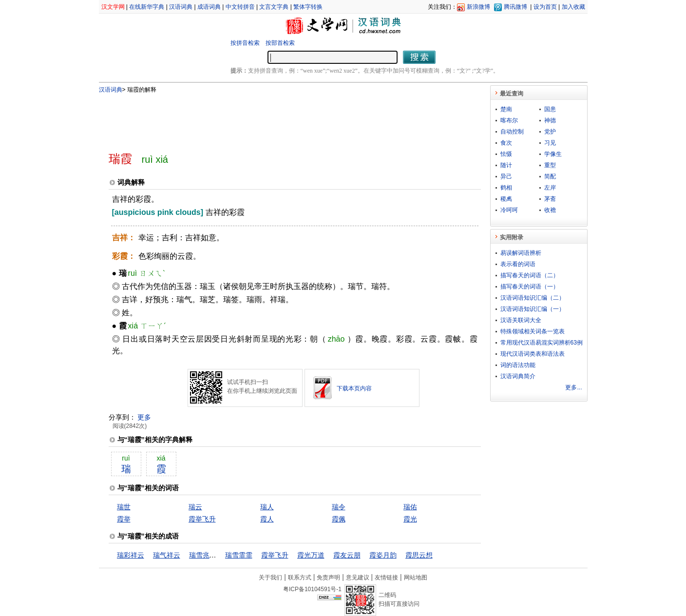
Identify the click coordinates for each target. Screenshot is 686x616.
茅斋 (550, 199)
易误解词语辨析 (521, 253)
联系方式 (300, 577)
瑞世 (124, 507)
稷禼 (506, 199)
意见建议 (358, 577)
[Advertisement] (279, 118)
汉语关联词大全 (521, 320)
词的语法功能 (518, 365)
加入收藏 (573, 7)
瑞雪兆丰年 (206, 555)
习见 (550, 143)
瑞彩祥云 (131, 555)
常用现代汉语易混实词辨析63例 (542, 343)
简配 (550, 176)
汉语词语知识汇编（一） (533, 309)
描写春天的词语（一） (530, 287)
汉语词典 (181, 7)
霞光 (410, 519)
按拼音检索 (245, 43)
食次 (506, 143)
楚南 (506, 109)
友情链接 (386, 577)
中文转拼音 (240, 7)
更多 (144, 417)
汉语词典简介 (518, 376)
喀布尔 (509, 120)
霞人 (267, 519)
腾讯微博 (515, 7)
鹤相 (506, 188)
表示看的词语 (518, 264)
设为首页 (545, 7)
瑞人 (267, 507)
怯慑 (506, 154)
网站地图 (416, 577)
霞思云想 (419, 555)
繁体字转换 (308, 7)
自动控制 (512, 132)
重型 (550, 165)
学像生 (553, 154)
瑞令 (339, 507)
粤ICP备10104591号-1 (312, 589)
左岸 (550, 188)
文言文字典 (274, 7)
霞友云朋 (347, 555)
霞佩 (339, 519)
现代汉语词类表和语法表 (533, 354)
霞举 (124, 519)
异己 (506, 176)
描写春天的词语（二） (530, 275)
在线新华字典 (147, 7)
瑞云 (195, 507)
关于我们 (270, 577)
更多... (573, 387)
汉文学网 (113, 7)
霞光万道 (311, 555)
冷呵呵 (509, 210)
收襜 (550, 210)
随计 (506, 165)
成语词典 (209, 7)
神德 (550, 120)
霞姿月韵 (383, 555)
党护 (550, 132)
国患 (550, 109)
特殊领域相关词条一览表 (533, 331)
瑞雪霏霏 (239, 555)
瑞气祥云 (167, 555)
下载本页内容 (354, 388)
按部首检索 (280, 43)
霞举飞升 (202, 519)
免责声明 (328, 577)
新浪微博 (478, 7)
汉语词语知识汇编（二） (533, 298)
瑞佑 (410, 507)
